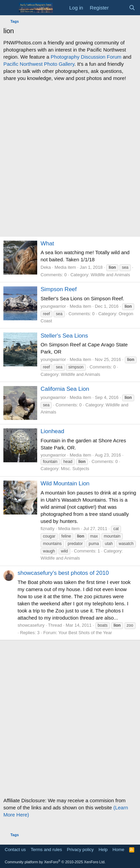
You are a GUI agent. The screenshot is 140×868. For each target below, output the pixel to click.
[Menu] (9, 8)
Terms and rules (46, 850)
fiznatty (48, 529)
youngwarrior (53, 306)
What (47, 244)
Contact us (15, 850)
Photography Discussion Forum (86, 57)
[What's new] (119, 8)
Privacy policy (80, 850)
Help (103, 850)
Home (119, 850)
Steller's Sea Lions (64, 336)
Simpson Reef (59, 289)
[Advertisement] (70, 159)
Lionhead (52, 431)
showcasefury (31, 625)
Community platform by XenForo (55, 862)
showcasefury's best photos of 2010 (63, 573)
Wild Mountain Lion (65, 483)
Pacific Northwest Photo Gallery (39, 64)
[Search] (132, 8)
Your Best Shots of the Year (85, 633)
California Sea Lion (65, 389)
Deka (46, 267)
